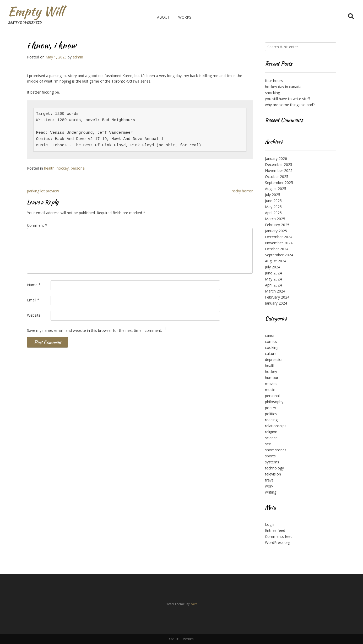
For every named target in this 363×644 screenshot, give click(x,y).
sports (270, 456)
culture (271, 353)
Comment (37, 225)
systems (272, 462)
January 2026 (276, 158)
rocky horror (242, 191)
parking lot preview (43, 191)
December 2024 (279, 237)
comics (271, 341)
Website (34, 315)
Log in (270, 524)
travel (270, 480)
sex (268, 444)
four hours (274, 81)
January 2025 (276, 231)
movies (271, 384)
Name (34, 285)
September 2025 (279, 183)
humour (272, 378)
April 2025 (273, 213)
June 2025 (273, 201)
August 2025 (276, 189)
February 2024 (277, 297)
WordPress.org (278, 542)
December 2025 (279, 164)
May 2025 (273, 207)
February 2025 (277, 225)
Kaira (194, 604)
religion (271, 432)
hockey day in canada (283, 87)
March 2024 (275, 291)
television (273, 474)
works (185, 17)
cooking (272, 347)
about (163, 17)
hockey (63, 168)
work (269, 486)
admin (78, 57)
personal (78, 168)
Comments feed (279, 536)
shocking (272, 93)
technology (274, 468)
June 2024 (273, 273)
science (271, 438)
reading (271, 420)
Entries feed (275, 530)
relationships (276, 426)
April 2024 (273, 285)
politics (271, 414)
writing (271, 492)
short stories (276, 450)
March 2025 (275, 219)
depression (274, 359)
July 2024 (273, 267)
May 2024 (273, 279)
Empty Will (36, 11)
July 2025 (273, 195)
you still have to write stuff (287, 99)
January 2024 (276, 303)
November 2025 (279, 171)
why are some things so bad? (290, 105)
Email (33, 300)
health (49, 168)
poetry (270, 408)
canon (270, 335)
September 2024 (279, 255)
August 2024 (276, 261)
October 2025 (277, 177)
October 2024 (277, 249)
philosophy (274, 402)
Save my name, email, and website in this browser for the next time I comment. (94, 330)
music (270, 390)
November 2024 (279, 243)
